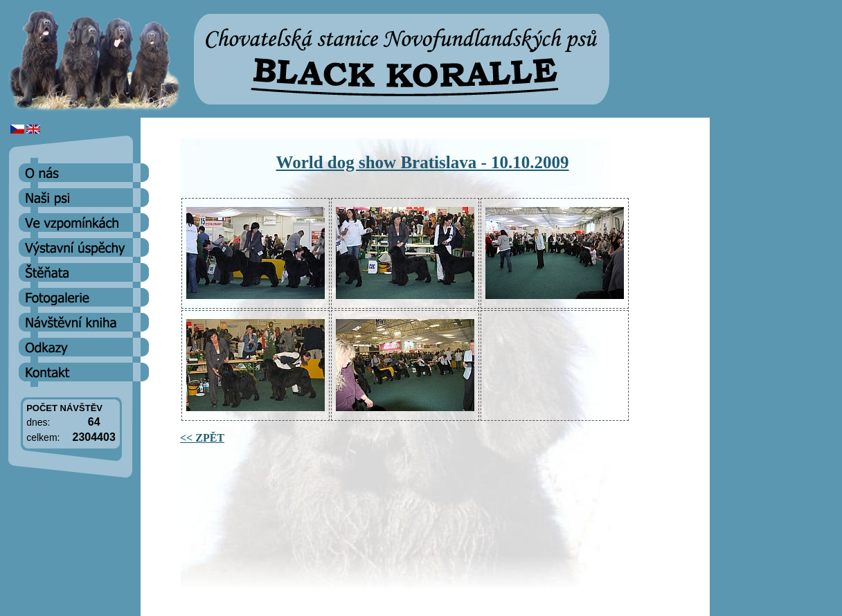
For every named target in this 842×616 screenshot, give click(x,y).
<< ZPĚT (202, 438)
